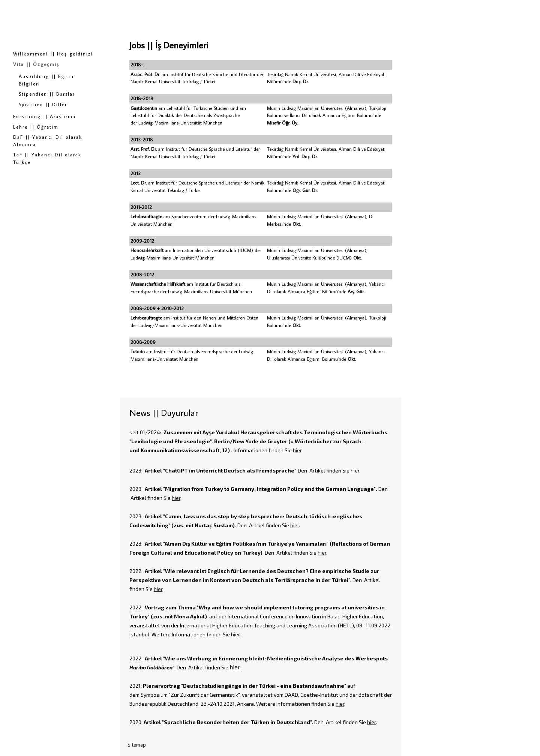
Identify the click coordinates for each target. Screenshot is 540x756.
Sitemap (137, 745)
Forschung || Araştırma (44, 116)
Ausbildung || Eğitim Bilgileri (47, 80)
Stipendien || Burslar (47, 94)
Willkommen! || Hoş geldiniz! (53, 54)
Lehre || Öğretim (36, 127)
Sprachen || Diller (43, 104)
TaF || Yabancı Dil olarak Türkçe (47, 158)
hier (297, 450)
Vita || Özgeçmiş (36, 64)
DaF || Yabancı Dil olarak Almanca (48, 141)
